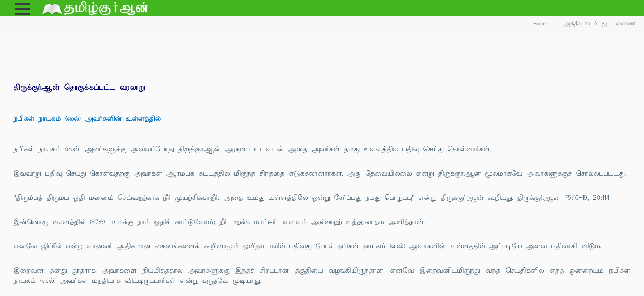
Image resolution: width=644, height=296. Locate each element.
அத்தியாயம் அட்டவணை (599, 24)
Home (540, 24)
